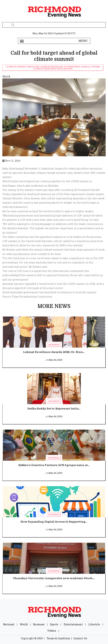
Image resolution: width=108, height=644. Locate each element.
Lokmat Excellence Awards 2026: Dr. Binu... (54, 352)
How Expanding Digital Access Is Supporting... (54, 522)
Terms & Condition (58, 638)
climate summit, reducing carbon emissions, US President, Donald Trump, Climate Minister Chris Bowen (53, 68)
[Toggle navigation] (22, 41)
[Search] (54, 25)
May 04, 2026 (55, 360)
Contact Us (80, 638)
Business (54, 345)
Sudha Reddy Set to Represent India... (54, 409)
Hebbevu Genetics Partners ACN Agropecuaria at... (54, 465)
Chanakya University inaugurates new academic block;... (54, 578)
